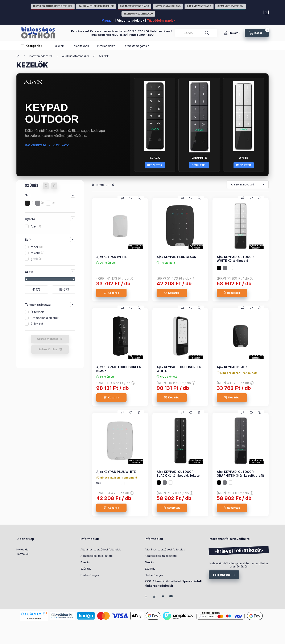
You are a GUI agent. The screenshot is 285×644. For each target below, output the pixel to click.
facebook (146, 596)
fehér (37, 247)
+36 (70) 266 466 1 (139, 31)
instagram (154, 596)
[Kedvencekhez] (131, 198)
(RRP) (115, 278)
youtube (171, 596)
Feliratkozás (222, 575)
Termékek (23, 554)
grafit (36, 259)
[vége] (64, 290)
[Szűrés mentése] (46, 186)
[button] (31, 46)
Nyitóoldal (23, 549)
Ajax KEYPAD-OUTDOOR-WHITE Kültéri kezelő (236, 259)
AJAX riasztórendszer (76, 56)
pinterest (163, 596)
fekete (38, 253)
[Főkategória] (18, 56)
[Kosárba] (111, 293)
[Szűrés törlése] (54, 186)
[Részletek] (232, 293)
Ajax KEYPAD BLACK (232, 367)
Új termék (37, 312)
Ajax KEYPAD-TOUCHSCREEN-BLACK (119, 369)
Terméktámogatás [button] (135, 46)
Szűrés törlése (48, 349)
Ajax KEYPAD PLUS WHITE (116, 472)
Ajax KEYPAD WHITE (112, 257)
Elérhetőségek (90, 575)
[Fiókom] (232, 33)
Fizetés (85, 562)
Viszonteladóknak (131, 20)
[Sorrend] (248, 185)
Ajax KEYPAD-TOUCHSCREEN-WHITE (180, 369)
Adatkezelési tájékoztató (97, 556)
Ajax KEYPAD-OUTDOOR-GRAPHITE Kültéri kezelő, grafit (240, 474)
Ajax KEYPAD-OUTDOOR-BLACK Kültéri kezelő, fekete (178, 474)
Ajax (36, 226)
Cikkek (59, 46)
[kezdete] (36, 290)
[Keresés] (207, 33)
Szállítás (86, 569)
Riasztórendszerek (41, 56)
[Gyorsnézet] (139, 198)
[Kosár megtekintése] (257, 33)
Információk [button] (105, 46)
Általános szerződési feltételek (101, 549)
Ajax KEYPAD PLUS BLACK (176, 257)
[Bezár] (266, 12)
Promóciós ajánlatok (45, 318)
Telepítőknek (80, 46)
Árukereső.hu (34, 619)
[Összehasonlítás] (122, 198)
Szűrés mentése (48, 339)
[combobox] (196, 33)
